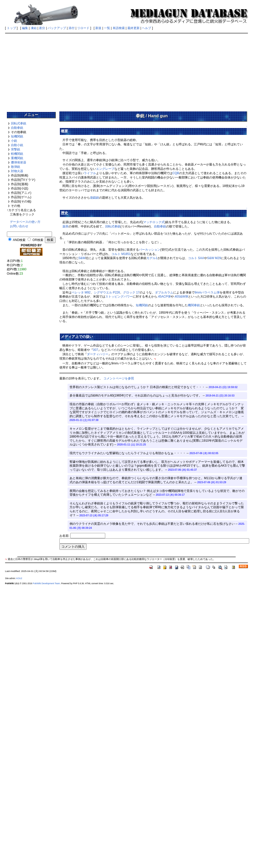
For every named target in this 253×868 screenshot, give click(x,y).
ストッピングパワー (119, 297)
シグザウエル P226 (107, 292)
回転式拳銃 (19, 123)
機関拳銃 (194, 305)
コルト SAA (196, 258)
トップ (11, 28)
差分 (42, 28)
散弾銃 (16, 167)
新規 (98, 28)
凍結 (34, 28)
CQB (176, 173)
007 (96, 350)
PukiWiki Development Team (46, 583)
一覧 (107, 28)
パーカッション (150, 250)
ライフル (90, 173)
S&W (82, 258)
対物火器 (17, 171)
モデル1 (152, 258)
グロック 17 (131, 292)
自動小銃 (17, 145)
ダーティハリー (98, 354)
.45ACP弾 (164, 297)
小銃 (14, 141)
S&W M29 (214, 258)
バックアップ (57, 28)
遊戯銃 (95, 198)
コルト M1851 (121, 254)
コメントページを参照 (119, 378)
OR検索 (38, 240)
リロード (83, 28)
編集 (25, 28)
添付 (72, 28)
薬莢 (65, 226)
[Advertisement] (127, 71)
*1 (155, 359)
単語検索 (119, 28)
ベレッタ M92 (81, 292)
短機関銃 (17, 136)
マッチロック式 (154, 222)
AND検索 (19, 240)
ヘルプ (147, 28)
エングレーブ (105, 169)
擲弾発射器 (19, 162)
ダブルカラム (164, 292)
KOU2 (19, 578)
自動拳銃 (17, 128)
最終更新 (134, 28)
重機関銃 (17, 158)
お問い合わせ (19, 226)
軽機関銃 (17, 154)
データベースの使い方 (25, 222)
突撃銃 (16, 149)
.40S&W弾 (181, 297)
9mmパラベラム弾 (207, 292)
